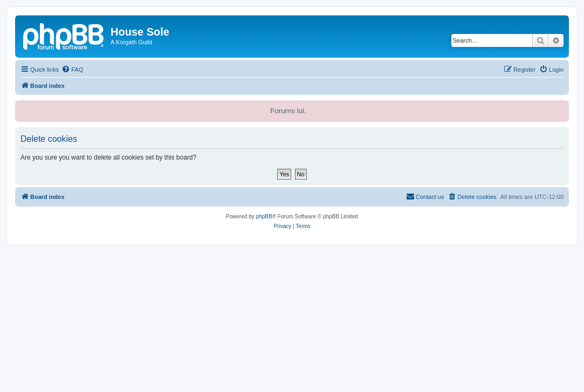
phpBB (264, 216)
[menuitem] (72, 70)
